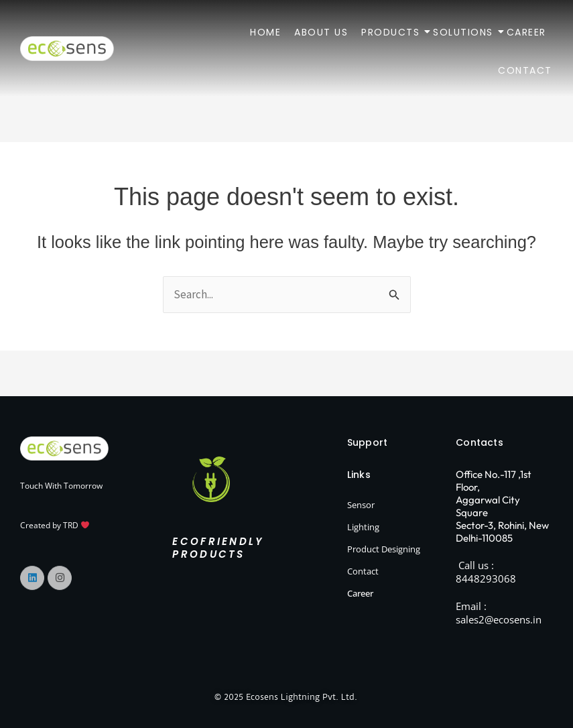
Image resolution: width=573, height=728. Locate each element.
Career (526, 32)
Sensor (361, 505)
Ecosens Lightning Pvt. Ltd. (303, 697)
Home (265, 32)
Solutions (463, 32)
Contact (525, 70)
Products (391, 32)
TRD (76, 525)
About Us (321, 32)
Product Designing (384, 549)
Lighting (363, 527)
